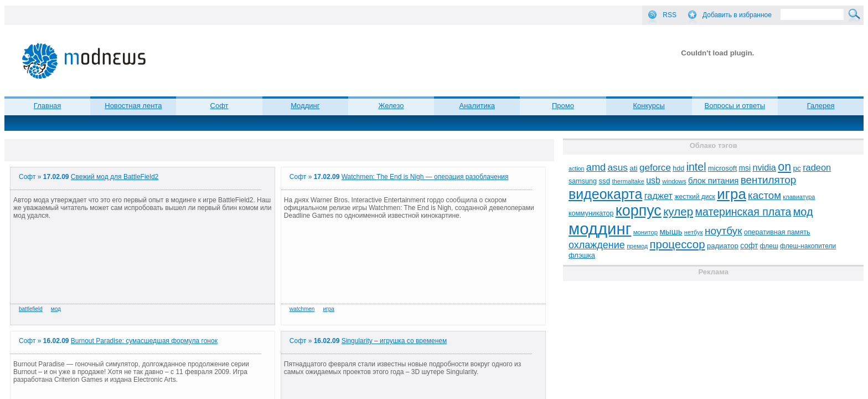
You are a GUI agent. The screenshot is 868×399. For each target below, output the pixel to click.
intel (696, 167)
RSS (670, 15)
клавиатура (799, 197)
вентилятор (769, 180)
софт (749, 246)
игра (328, 309)
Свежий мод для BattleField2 (115, 177)
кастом (764, 195)
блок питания (713, 181)
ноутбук (723, 231)
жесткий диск (694, 197)
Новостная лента (133, 106)
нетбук (694, 232)
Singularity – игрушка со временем (394, 341)
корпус (639, 211)
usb (653, 180)
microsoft (722, 168)
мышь (671, 231)
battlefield (31, 309)
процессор (678, 244)
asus (618, 167)
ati (633, 168)
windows (674, 181)
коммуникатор (591, 213)
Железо (391, 106)
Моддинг (305, 106)
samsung (583, 181)
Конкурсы (649, 106)
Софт (219, 106)
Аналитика (477, 106)
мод (56, 309)
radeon (817, 167)
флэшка (582, 255)
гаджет (658, 196)
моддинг (600, 229)
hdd (678, 168)
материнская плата (743, 212)
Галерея (821, 106)
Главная (47, 106)
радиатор (723, 246)
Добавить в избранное (737, 15)
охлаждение (597, 245)
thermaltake (628, 181)
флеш (769, 246)
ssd (604, 181)
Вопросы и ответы (735, 106)
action (576, 168)
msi (745, 168)
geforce (655, 168)
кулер (678, 211)
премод (637, 246)
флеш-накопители (808, 246)
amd (596, 167)
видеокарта (605, 194)
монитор (645, 232)
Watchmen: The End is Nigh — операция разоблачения (425, 177)
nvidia (764, 167)
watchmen (302, 309)
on (784, 167)
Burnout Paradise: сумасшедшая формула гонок (144, 341)
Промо (563, 106)
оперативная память (777, 232)
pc (797, 168)
